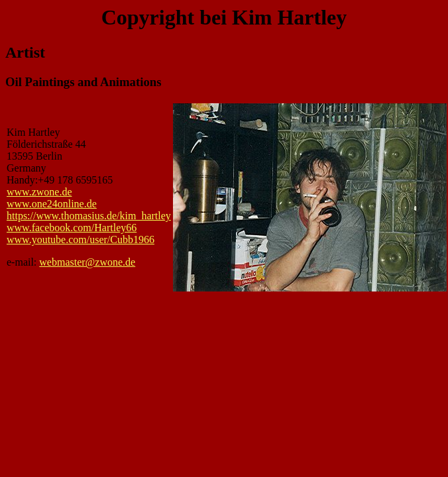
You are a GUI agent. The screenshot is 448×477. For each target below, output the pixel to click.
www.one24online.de (52, 204)
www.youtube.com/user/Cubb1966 (81, 239)
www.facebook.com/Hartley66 (72, 228)
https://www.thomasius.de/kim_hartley (89, 216)
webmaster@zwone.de (87, 262)
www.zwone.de (39, 192)
